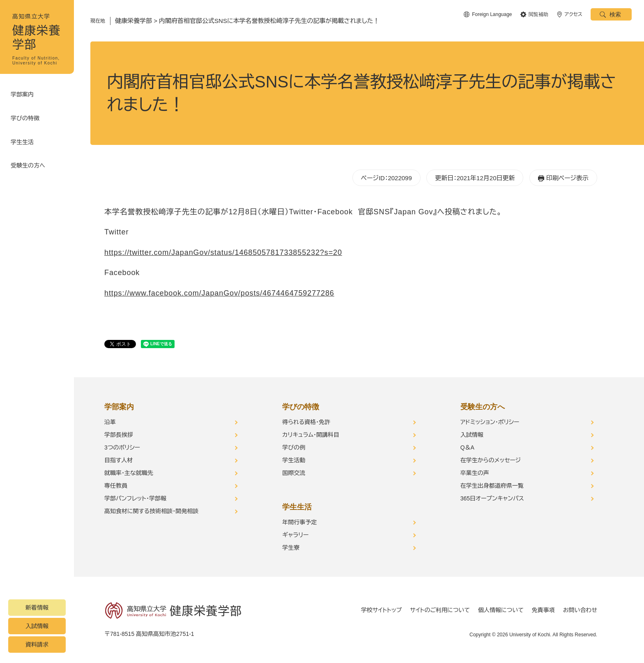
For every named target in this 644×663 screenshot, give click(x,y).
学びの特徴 (27, 115)
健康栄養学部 (133, 21)
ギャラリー (295, 535)
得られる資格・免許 (306, 422)
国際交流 (294, 473)
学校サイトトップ (381, 610)
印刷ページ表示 (567, 178)
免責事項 (543, 610)
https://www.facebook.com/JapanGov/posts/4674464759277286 (219, 293)
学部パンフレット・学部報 (135, 498)
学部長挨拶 (119, 435)
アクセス (574, 14)
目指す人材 (118, 460)
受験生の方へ (30, 156)
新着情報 (37, 608)
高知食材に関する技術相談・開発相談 (151, 511)
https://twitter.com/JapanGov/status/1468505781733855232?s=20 (223, 252)
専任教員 (116, 486)
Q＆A (467, 447)
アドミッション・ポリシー (490, 422)
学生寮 (291, 548)
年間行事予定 (299, 522)
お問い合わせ (580, 610)
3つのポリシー (122, 447)
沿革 (110, 422)
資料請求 (37, 645)
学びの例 (294, 447)
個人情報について (501, 610)
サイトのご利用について (440, 610)
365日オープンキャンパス (492, 498)
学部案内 (24, 94)
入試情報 (37, 626)
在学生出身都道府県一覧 (492, 486)
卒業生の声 (475, 473)
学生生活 (24, 135)
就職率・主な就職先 (129, 473)
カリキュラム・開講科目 (311, 435)
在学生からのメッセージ (491, 460)
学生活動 (294, 460)
